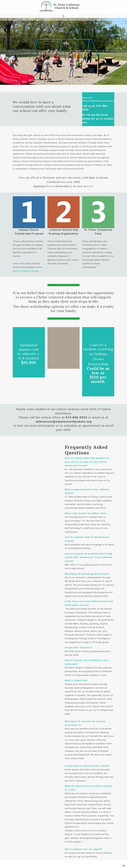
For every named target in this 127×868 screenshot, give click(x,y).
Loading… (37, 544)
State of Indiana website (26, 271)
